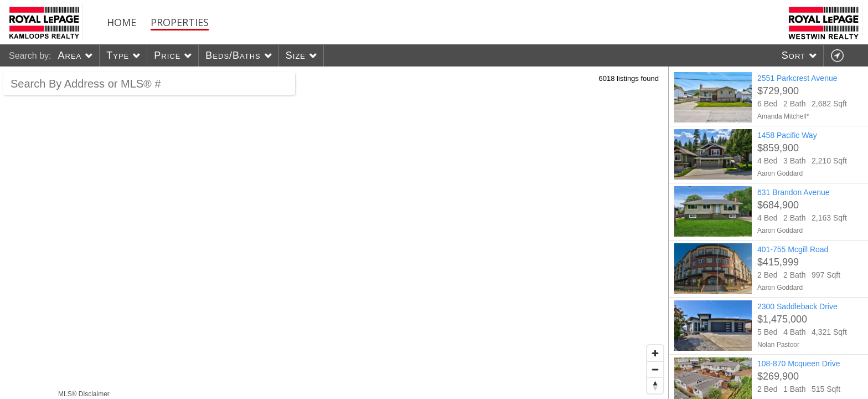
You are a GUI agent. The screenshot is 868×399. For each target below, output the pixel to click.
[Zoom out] (655, 369)
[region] (334, 233)
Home (122, 22)
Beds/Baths (233, 55)
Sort (794, 55)
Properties (180, 22)
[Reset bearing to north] (655, 385)
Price (167, 55)
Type (118, 55)
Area (69, 55)
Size (296, 55)
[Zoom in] (655, 353)
